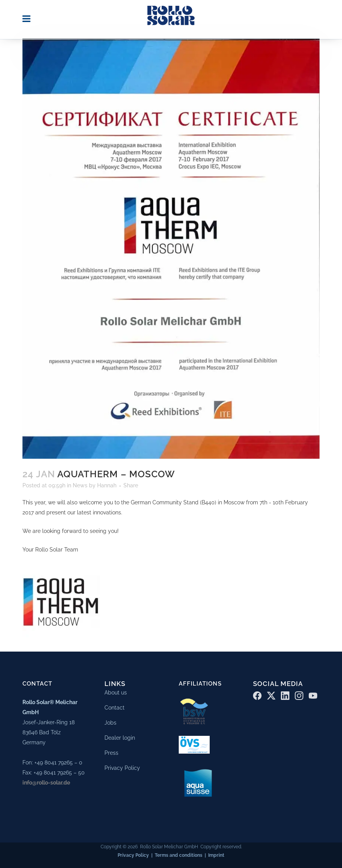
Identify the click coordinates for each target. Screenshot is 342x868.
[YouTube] (313, 694)
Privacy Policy (122, 766)
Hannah (107, 485)
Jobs (110, 721)
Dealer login (120, 736)
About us (116, 691)
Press (111, 751)
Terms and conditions (179, 854)
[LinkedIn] (285, 694)
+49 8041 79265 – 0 (58, 761)
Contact (115, 706)
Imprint (216, 854)
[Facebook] (257, 694)
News (80, 485)
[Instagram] (299, 694)
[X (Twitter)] (271, 694)
